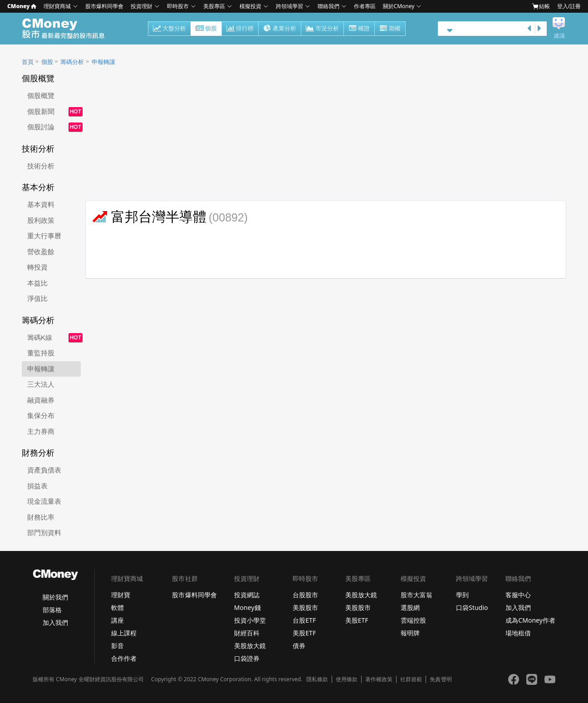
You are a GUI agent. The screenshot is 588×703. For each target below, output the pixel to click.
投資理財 (142, 6)
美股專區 (214, 6)
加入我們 (55, 622)
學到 (462, 595)
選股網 (410, 607)
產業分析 (280, 29)
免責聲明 (441, 679)
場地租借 (518, 633)
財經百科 (247, 633)
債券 (299, 646)
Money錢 (247, 607)
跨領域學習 (289, 6)
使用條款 (347, 679)
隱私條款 (317, 679)
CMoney (22, 6)
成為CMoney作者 (530, 620)
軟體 (118, 607)
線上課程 (124, 633)
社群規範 (411, 679)
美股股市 (305, 607)
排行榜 (240, 29)
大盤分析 (169, 29)
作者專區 (365, 6)
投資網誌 (247, 595)
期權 (390, 29)
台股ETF (304, 620)
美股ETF (304, 633)
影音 (118, 646)
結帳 (541, 6)
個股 (206, 29)
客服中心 (518, 595)
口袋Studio (472, 607)
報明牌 (410, 633)
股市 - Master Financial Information (68, 29)
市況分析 (322, 29)
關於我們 (55, 597)
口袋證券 (247, 658)
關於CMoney (399, 6)
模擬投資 (250, 6)
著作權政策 (379, 679)
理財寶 (121, 595)
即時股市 (178, 6)
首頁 (28, 62)
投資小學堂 (250, 620)
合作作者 (124, 658)
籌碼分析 (72, 62)
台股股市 (305, 595)
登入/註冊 (569, 6)
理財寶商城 (57, 6)
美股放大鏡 (250, 646)
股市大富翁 (416, 595)
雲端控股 (413, 620)
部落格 (52, 610)
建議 (559, 36)
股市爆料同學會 (104, 6)
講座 (118, 620)
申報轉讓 (103, 62)
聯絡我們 (328, 6)
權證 (359, 29)
